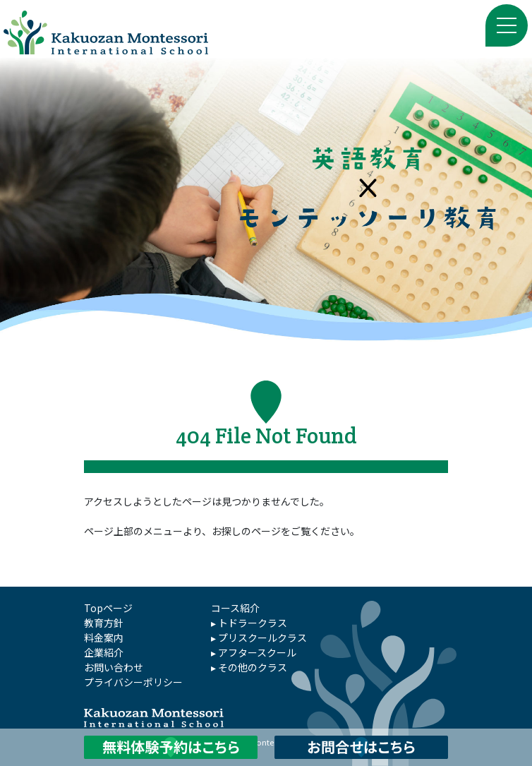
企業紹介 (104, 652)
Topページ (108, 608)
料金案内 (104, 638)
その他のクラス (253, 667)
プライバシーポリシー (133, 682)
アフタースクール (257, 652)
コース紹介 (235, 608)
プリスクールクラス (262, 638)
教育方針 (104, 623)
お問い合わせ (114, 667)
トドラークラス (253, 623)
